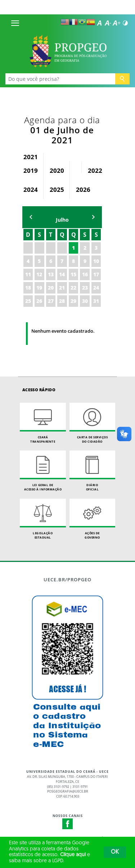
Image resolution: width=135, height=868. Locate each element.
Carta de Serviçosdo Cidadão (93, 423)
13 (51, 274)
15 (73, 274)
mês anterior (31, 217)
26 (39, 301)
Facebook (68, 824)
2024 (31, 190)
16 (85, 274)
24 (96, 288)
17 (96, 274)
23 (85, 288)
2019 (31, 170)
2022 (95, 170)
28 (62, 301)
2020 (57, 170)
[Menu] (15, 23)
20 (51, 288)
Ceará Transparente (43, 423)
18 (28, 288)
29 (73, 301)
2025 (57, 190)
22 (73, 288)
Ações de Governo (93, 519)
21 (62, 288)
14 (62, 274)
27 (51, 301)
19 (39, 288)
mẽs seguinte (93, 217)
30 (85, 301)
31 (96, 301)
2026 (83, 190)
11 (28, 274)
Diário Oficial (93, 471)
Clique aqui (73, 855)
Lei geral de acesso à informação (43, 471)
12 (39, 274)
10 (96, 261)
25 (28, 301)
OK (115, 852)
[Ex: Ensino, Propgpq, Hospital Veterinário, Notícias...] (60, 79)
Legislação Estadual (43, 519)
